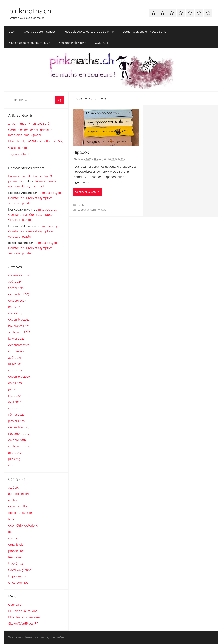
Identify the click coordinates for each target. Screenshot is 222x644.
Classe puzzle (18, 148)
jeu (10, 532)
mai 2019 (14, 465)
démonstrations (19, 506)
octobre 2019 (17, 440)
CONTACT (102, 43)
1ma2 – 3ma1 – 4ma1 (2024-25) (29, 124)
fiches (12, 519)
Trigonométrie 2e (20, 154)
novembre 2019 (19, 434)
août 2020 (15, 383)
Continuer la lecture (87, 192)
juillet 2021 (16, 364)
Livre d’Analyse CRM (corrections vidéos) (36, 141)
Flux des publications (23, 611)
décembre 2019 (19, 427)
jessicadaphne (117, 159)
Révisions (15, 557)
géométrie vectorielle (23, 525)
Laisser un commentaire (92, 210)
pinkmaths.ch (30, 11)
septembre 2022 (19, 332)
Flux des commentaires (24, 617)
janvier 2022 (16, 339)
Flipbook (81, 152)
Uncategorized (18, 583)
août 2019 (15, 453)
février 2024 (16, 288)
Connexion (16, 605)
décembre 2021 (19, 345)
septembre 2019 (19, 446)
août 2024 (15, 281)
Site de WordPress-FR (23, 624)
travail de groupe (20, 570)
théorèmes (16, 563)
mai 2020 (14, 396)
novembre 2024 (19, 275)
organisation (17, 545)
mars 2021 (15, 370)
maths (81, 205)
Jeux (12, 31)
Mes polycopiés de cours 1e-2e (29, 43)
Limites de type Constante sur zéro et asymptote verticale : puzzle (35, 198)
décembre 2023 (19, 294)
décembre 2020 (19, 377)
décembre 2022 (19, 319)
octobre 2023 (17, 301)
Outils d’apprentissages (40, 31)
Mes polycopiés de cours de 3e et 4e (89, 31)
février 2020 (16, 415)
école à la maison (20, 513)
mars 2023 (15, 313)
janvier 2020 (16, 421)
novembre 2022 (19, 326)
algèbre (14, 487)
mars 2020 (15, 408)
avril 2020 (15, 402)
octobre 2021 (17, 351)
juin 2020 (14, 389)
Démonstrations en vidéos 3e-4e (144, 31)
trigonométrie (18, 576)
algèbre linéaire (19, 494)
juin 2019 (14, 459)
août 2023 (15, 307)
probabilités (16, 551)
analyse (14, 500)
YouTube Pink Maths (72, 43)
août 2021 (15, 358)
